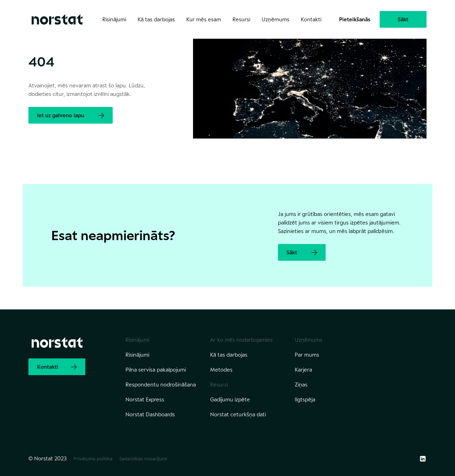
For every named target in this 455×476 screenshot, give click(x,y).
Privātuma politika (93, 459)
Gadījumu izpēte (230, 399)
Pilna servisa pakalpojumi (156, 370)
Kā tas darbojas (229, 355)
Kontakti (311, 19)
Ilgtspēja (305, 399)
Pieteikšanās (355, 19)
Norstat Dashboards (150, 414)
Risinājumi (137, 355)
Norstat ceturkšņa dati (238, 414)
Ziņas (301, 385)
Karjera (303, 370)
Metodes (221, 370)
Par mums (307, 355)
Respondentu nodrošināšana (161, 385)
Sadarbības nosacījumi (143, 459)
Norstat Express (145, 399)
